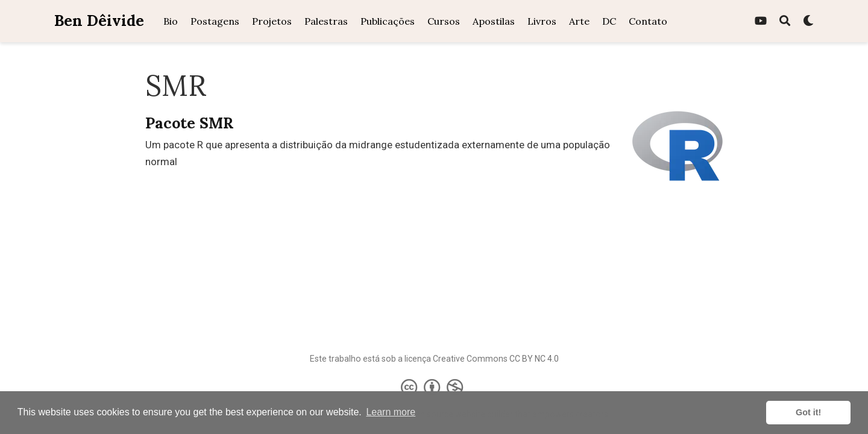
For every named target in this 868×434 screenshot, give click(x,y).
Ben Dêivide (99, 20)
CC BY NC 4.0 (534, 359)
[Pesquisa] (785, 21)
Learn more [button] (391, 412)
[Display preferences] (808, 21)
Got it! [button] (808, 412)
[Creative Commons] (434, 387)
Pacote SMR (190, 123)
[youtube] (761, 21)
